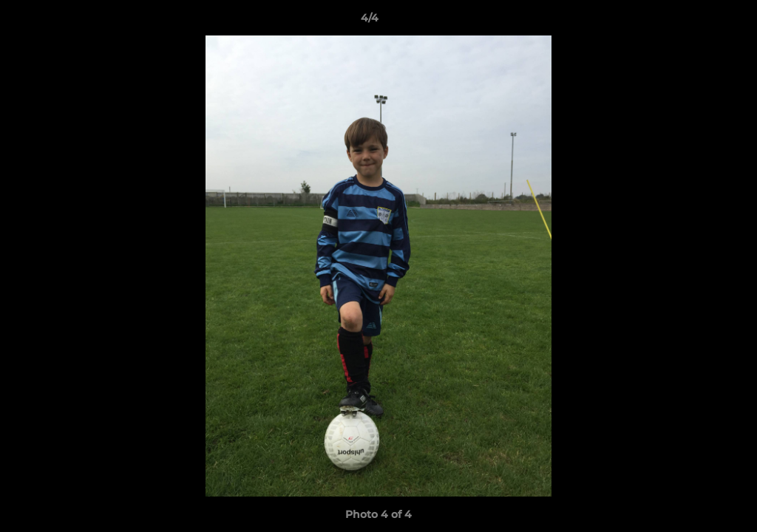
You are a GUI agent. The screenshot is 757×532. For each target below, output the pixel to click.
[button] (695, 21)
